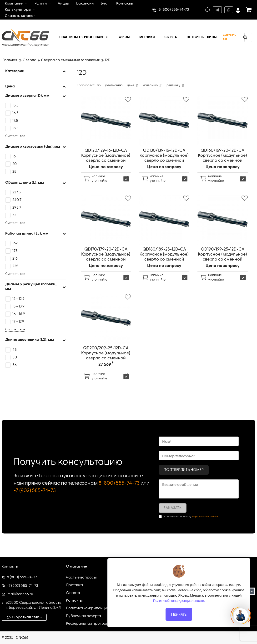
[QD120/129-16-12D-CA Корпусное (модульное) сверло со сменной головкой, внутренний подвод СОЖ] (106, 123)
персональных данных (205, 517)
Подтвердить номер (184, 470)
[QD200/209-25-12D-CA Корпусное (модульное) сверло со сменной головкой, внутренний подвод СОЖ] (106, 321)
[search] (245, 37)
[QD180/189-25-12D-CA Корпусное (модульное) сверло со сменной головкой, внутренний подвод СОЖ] (164, 222)
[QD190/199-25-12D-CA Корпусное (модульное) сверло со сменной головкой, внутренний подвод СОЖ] (223, 222)
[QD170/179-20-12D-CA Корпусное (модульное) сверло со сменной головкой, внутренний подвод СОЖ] (106, 222)
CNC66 (22, 638)
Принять (179, 614)
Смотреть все (229, 37)
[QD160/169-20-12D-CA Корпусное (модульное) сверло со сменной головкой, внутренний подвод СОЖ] (223, 123)
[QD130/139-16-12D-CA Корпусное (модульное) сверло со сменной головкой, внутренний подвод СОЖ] (164, 123)
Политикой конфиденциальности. (179, 601)
